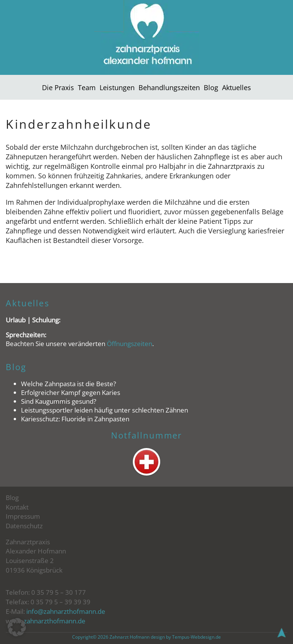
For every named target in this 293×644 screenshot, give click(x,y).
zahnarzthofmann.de (55, 621)
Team (87, 87)
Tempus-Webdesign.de (196, 637)
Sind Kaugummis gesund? (59, 401)
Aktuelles (237, 87)
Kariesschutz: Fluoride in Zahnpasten (75, 419)
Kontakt (17, 507)
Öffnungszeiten (130, 344)
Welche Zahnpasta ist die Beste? (68, 384)
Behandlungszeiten (169, 87)
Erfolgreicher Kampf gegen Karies (71, 392)
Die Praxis (58, 87)
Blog (211, 87)
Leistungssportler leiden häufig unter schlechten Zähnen (105, 410)
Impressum (23, 516)
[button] (17, 627)
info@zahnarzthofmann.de (66, 611)
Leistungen (117, 87)
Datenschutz (24, 526)
